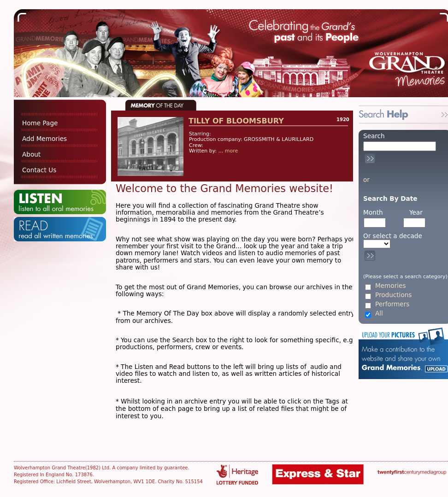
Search (374, 136)
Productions (393, 295)
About (31, 154)
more (232, 151)
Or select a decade (393, 236)
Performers (392, 304)
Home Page (40, 123)
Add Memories (44, 139)
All (379, 313)
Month (373, 212)
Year (416, 212)
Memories (390, 286)
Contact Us (39, 170)
